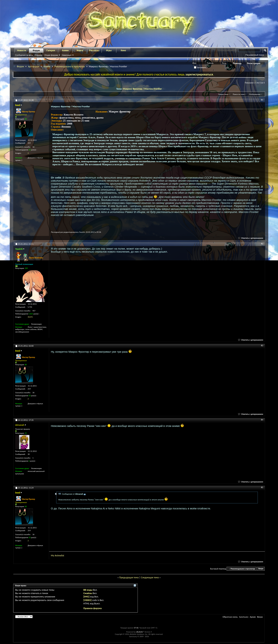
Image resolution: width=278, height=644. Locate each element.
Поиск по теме (239, 94)
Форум (36, 50)
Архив (253, 617)
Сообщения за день (24, 55)
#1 (262, 100)
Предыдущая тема (129, 577)
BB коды (88, 590)
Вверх (261, 569)
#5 (262, 487)
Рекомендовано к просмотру (70, 67)
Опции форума (51, 55)
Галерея (51, 50)
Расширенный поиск (255, 55)
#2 (262, 244)
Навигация (67, 55)
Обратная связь (230, 617)
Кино (123, 50)
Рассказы (94, 50)
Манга (80, 50)
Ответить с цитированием (251, 238)
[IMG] (86, 597)
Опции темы (223, 94)
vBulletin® (140, 632)
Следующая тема (150, 577)
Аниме (65, 50)
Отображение (255, 94)
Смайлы (88, 593)
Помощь (237, 63)
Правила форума (92, 608)
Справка (39, 55)
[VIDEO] (87, 600)
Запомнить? (201, 67)
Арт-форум (34, 67)
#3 (262, 346)
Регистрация (254, 63)
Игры (109, 50)
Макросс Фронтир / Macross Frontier (142, 89)
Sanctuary (244, 617)
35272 (30, 317)
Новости (22, 50)
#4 (262, 420)
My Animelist (58, 556)
